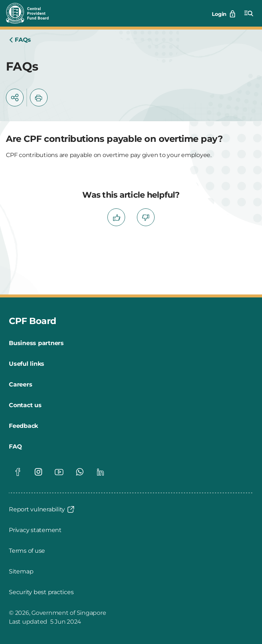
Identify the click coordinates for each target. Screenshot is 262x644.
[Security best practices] (41, 592)
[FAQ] (15, 447)
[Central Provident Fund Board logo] (32, 13)
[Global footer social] (18, 472)
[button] (15, 98)
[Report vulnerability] (42, 510)
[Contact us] (25, 405)
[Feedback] (23, 426)
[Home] (20, 40)
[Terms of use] (27, 551)
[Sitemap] (21, 572)
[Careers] (20, 385)
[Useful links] (27, 364)
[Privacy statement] (35, 530)
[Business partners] (36, 343)
